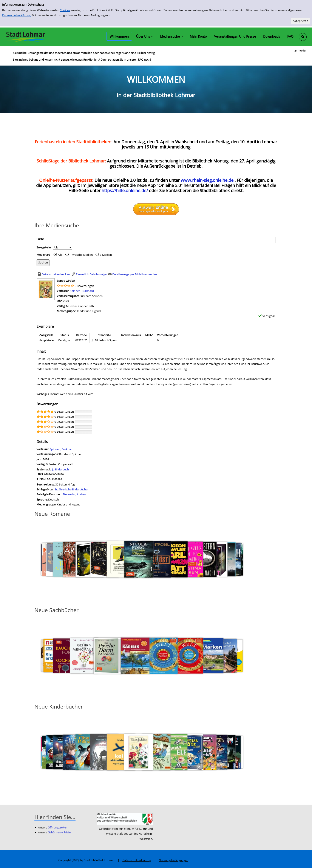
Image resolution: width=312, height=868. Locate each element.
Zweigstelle (44, 247)
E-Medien (106, 255)
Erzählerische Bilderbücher (72, 489)
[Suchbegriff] (164, 240)
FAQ (141, 60)
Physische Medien (81, 255)
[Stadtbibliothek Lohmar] (25, 37)
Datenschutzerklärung (16, 15)
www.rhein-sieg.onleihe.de (207, 180)
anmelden (301, 51)
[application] (144, 36)
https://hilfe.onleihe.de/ (125, 191)
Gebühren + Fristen (60, 832)
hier (144, 53)
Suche (40, 239)
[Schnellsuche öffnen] (303, 37)
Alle (60, 255)
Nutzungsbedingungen (174, 860)
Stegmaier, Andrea (74, 494)
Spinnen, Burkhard (82, 291)
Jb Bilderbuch (60, 469)
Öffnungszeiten (58, 827)
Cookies (65, 10)
